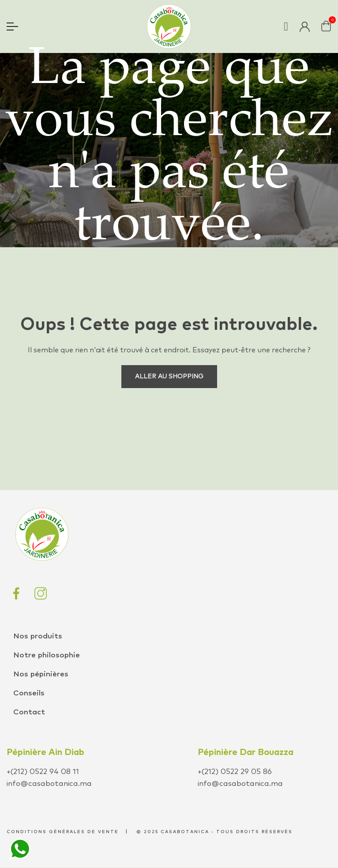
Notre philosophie (47, 655)
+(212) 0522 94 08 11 (43, 772)
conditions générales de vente (63, 832)
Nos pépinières (41, 674)
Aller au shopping (169, 377)
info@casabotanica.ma (49, 784)
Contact (29, 712)
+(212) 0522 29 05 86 (235, 772)
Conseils (29, 693)
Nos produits (38, 636)
